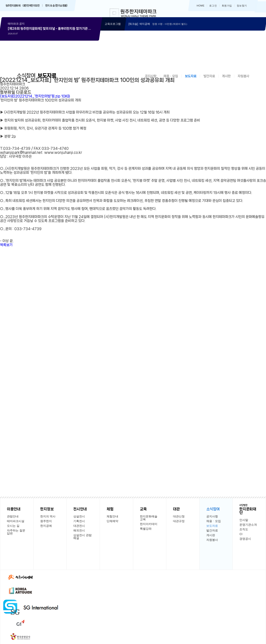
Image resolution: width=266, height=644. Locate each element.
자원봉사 (243, 81)
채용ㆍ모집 (171, 81)
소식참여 (27, 80)
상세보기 (50, 55)
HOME (201, 6)
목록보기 (6, 249)
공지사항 (151, 81)
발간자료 (209, 81)
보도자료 (191, 81)
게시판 (226, 81)
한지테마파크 (133, 14)
